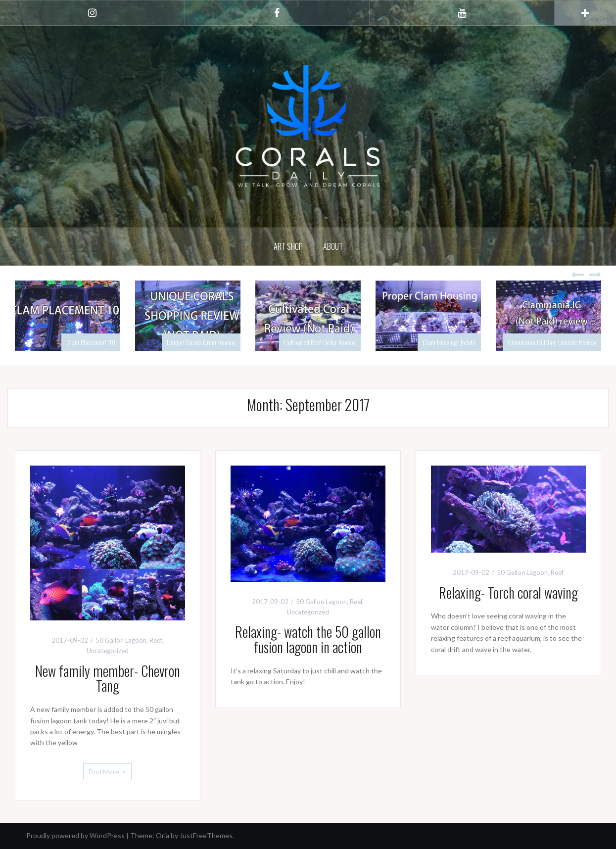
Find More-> (107, 772)
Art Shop (288, 246)
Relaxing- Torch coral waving (508, 592)
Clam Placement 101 (91, 342)
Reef (156, 640)
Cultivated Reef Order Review (320, 342)
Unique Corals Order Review (201, 342)
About (333, 246)
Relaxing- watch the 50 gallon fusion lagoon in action (308, 639)
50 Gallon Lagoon (121, 640)
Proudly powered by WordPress (75, 835)
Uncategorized (108, 651)
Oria (163, 835)
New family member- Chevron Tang (108, 678)
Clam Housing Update (449, 342)
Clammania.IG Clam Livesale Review (552, 342)
